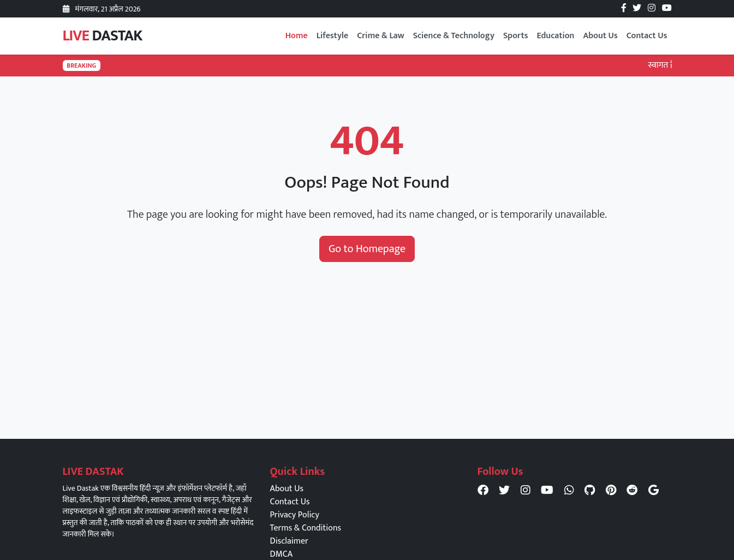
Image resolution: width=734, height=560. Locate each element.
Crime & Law (380, 36)
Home (297, 36)
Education (555, 36)
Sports (516, 36)
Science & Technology (454, 36)
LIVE (103, 36)
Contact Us (647, 36)
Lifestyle (333, 36)
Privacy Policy (295, 515)
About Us (600, 36)
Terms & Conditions (306, 528)
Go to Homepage (367, 249)
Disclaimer (289, 541)
